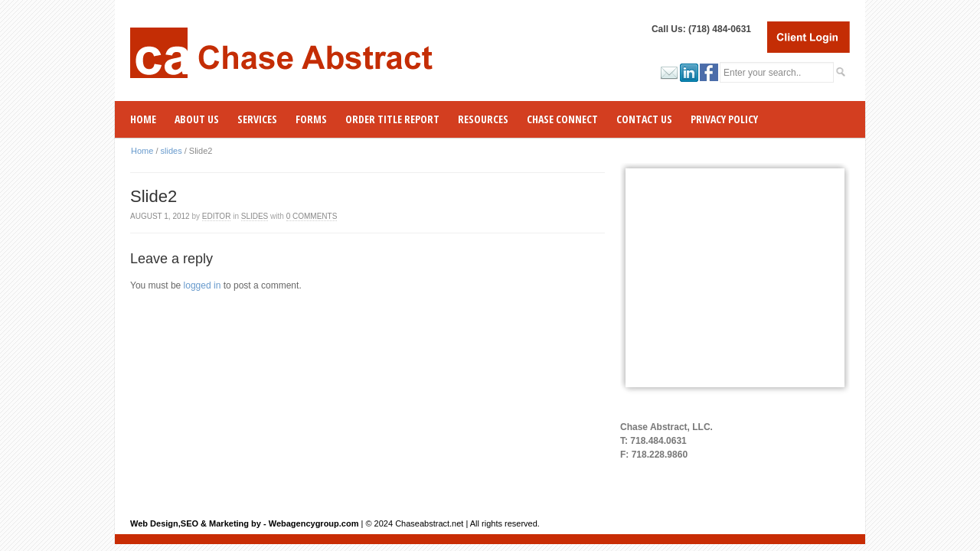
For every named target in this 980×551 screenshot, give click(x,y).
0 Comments (312, 216)
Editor (217, 216)
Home (143, 119)
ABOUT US (197, 119)
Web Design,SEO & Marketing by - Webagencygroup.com (244, 523)
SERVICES (257, 119)
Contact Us (644, 119)
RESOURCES (483, 119)
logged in (203, 285)
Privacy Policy (724, 119)
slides (171, 151)
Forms (311, 119)
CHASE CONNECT (562, 119)
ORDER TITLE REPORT (392, 119)
